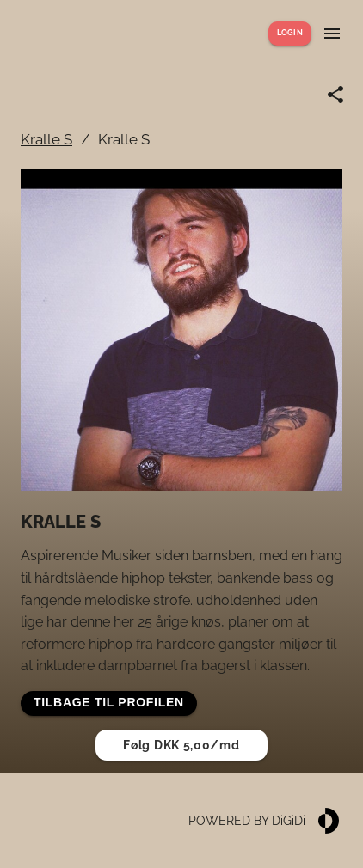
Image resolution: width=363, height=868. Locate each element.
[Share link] (335, 95)
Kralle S (46, 139)
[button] (109, 703)
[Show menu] (332, 34)
